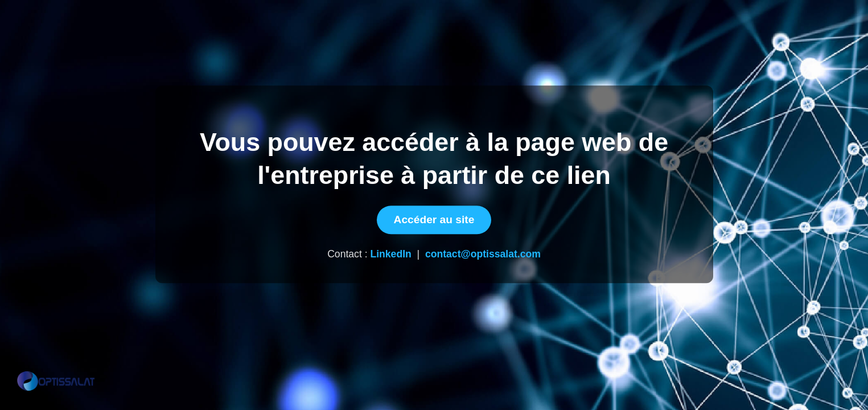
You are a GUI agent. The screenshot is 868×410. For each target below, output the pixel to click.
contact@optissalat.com (483, 255)
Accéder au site (434, 220)
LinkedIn (390, 255)
